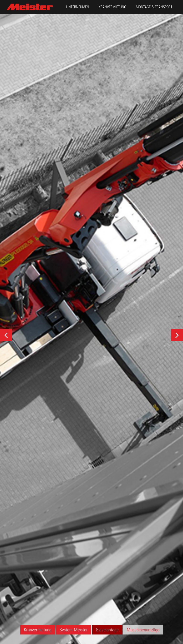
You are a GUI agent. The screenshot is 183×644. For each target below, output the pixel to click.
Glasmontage (107, 630)
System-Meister (74, 630)
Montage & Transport (154, 7)
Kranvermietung (112, 7)
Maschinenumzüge (143, 630)
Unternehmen (78, 7)
